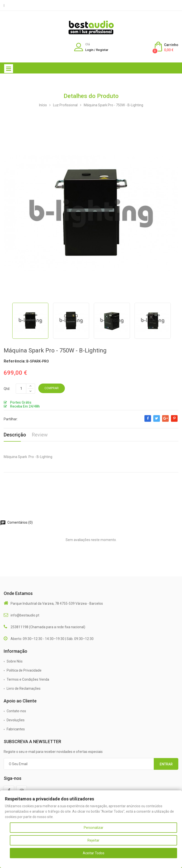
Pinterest (174, 421)
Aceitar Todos (94, 853)
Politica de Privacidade (24, 670)
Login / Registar (97, 50)
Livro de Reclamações (24, 688)
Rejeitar (93, 840)
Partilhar (148, 421)
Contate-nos (16, 711)
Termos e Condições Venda (28, 679)
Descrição (15, 435)
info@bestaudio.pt (25, 615)
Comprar (52, 388)
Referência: (15, 361)
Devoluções (16, 720)
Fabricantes (16, 729)
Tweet (157, 421)
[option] (30, 321)
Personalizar (94, 828)
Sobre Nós (15, 661)
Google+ (165, 421)
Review (40, 435)
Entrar (166, 764)
